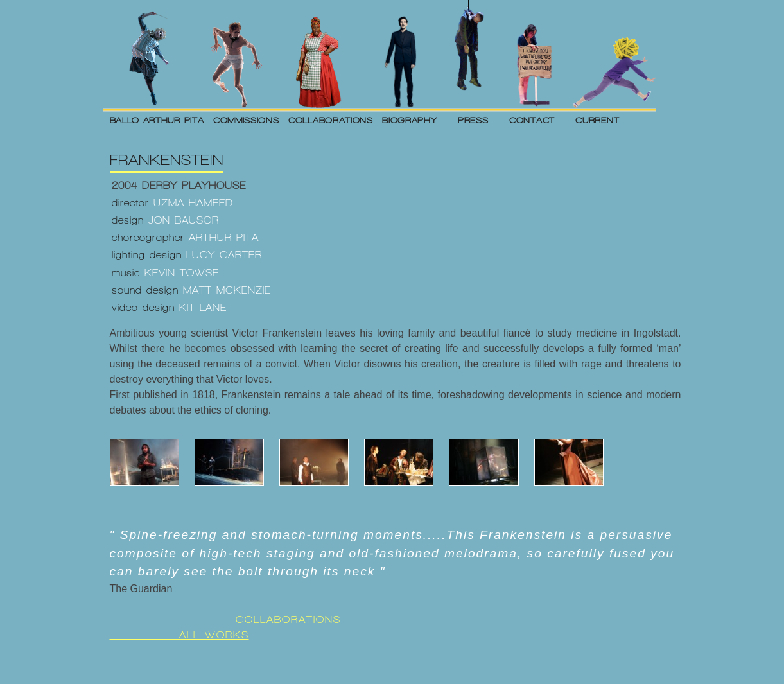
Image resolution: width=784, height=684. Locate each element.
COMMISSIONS (246, 120)
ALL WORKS (179, 635)
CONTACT (532, 120)
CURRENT (597, 120)
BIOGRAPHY (409, 120)
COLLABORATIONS (331, 120)
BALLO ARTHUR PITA (157, 120)
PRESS (473, 120)
